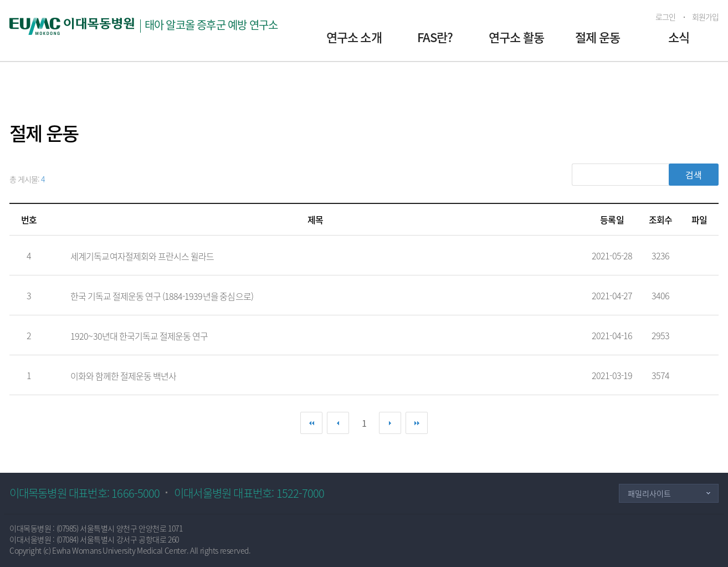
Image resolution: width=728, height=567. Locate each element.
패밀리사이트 (649, 493)
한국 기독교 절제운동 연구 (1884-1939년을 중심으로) (162, 296)
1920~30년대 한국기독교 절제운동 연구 (139, 336)
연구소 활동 (516, 37)
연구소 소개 (354, 37)
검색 (694, 175)
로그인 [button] (665, 17)
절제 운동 (598, 37)
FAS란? (435, 37)
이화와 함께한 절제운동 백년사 (123, 376)
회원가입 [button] (705, 17)
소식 (679, 37)
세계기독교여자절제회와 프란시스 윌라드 (142, 256)
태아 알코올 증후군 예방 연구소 (211, 25)
